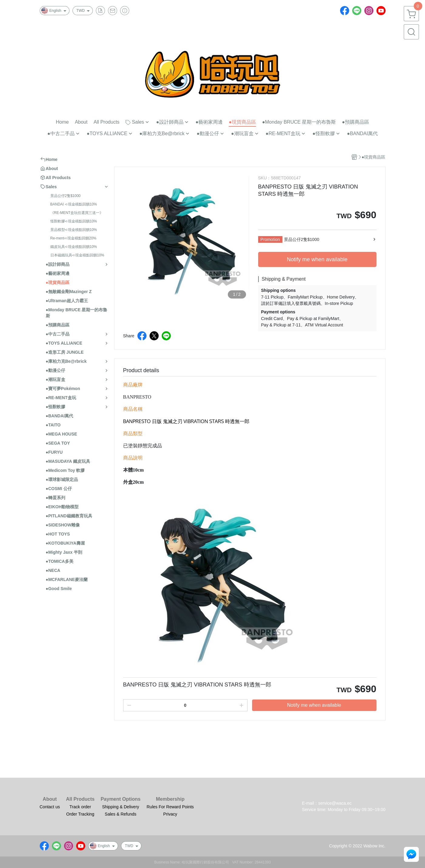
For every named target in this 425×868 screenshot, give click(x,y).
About (50, 799)
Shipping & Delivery (120, 807)
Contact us (50, 807)
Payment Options (121, 799)
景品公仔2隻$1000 (66, 196)
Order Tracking (80, 814)
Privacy (170, 814)
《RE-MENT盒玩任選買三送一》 (77, 213)
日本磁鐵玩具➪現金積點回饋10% (77, 255)
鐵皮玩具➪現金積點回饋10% (74, 247)
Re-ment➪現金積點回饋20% (73, 238)
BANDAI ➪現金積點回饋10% (74, 204)
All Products (80, 799)
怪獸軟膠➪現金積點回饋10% (74, 221)
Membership (170, 799)
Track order (80, 807)
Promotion (270, 239)
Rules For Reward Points (170, 807)
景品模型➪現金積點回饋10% (74, 230)
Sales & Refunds (120, 814)
